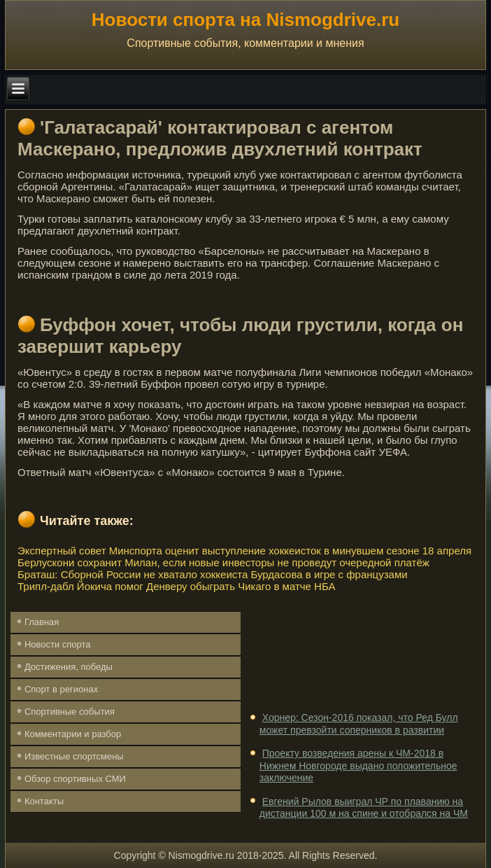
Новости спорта (58, 644)
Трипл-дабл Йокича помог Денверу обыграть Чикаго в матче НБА (176, 586)
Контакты (44, 801)
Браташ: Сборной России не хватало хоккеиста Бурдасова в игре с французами (213, 574)
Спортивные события (70, 712)
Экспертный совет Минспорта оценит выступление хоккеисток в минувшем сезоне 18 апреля (244, 551)
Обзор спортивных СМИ (75, 779)
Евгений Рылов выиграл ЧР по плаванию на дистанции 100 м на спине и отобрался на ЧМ (364, 808)
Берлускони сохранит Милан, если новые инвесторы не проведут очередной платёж (223, 562)
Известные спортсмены (74, 756)
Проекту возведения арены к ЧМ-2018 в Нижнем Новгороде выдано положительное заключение (358, 765)
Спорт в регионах (61, 689)
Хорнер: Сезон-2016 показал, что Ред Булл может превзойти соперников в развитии (359, 724)
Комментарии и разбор (73, 734)
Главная (42, 622)
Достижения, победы (69, 667)
